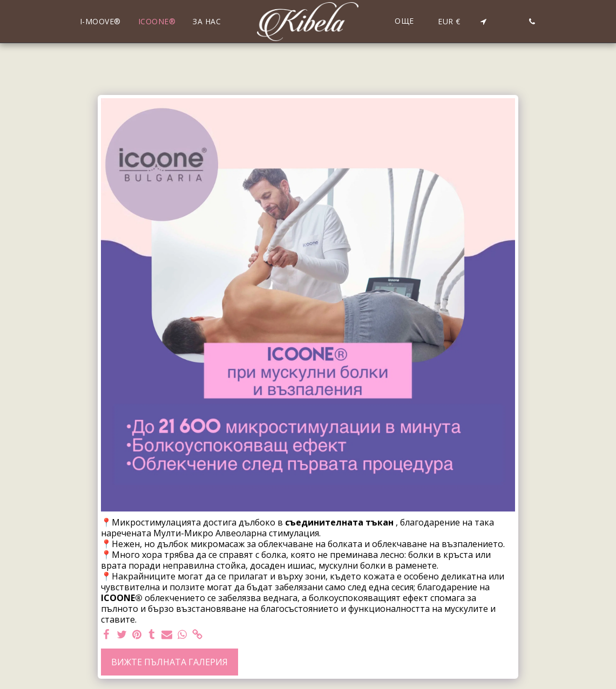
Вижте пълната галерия (170, 662)
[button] (483, 22)
